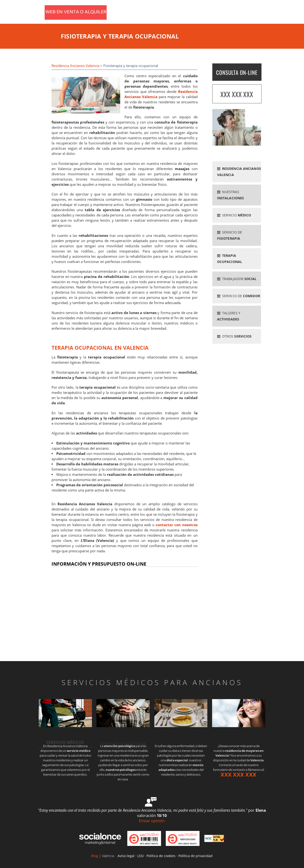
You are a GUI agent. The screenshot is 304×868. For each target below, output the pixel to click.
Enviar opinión (152, 821)
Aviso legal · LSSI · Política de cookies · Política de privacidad (165, 856)
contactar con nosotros (176, 525)
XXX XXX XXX (237, 94)
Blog (95, 856)
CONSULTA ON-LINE (237, 72)
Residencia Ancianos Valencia (75, 66)
